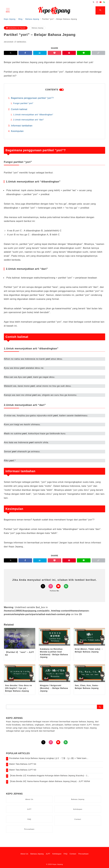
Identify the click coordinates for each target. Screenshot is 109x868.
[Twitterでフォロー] (94, 2)
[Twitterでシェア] (11, 53)
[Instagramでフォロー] (97, 2)
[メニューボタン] (8, 10)
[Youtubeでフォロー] (101, 2)
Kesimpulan (17, 131)
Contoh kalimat (19, 109)
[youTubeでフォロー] (58, 742)
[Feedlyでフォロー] (104, 2)
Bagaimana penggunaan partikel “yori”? (32, 98)
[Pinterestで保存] (69, 53)
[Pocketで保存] (54, 53)
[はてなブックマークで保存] (40, 53)
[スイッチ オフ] (100, 10)
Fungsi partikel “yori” (23, 103)
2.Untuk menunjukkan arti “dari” (29, 120)
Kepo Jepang (58, 864)
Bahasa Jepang (37, 28)
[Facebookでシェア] (25, 53)
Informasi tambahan (22, 126)
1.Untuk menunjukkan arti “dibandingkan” (33, 115)
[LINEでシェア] (84, 53)
